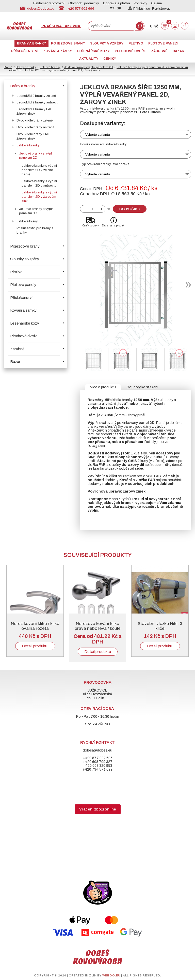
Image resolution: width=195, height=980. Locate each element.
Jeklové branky (50, 67)
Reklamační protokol (49, 3)
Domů (8, 67)
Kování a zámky (58, 51)
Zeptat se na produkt (113, 226)
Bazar (178, 51)
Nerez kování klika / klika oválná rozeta (35, 626)
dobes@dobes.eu (41, 8)
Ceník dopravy (91, 226)
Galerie (156, 3)
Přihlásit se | (140, 9)
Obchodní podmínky (84, 3)
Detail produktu (35, 646)
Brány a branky (31, 43)
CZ (112, 8)
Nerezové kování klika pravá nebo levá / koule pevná (98, 628)
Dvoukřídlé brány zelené (35, 120)
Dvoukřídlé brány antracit (35, 127)
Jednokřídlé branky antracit (37, 102)
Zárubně (159, 51)
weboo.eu (111, 975)
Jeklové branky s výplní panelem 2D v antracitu (39, 183)
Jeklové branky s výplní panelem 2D (88, 67)
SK (119, 8)
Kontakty (141, 3)
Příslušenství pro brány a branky (35, 230)
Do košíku (130, 209)
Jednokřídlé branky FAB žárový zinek (35, 111)
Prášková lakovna (61, 26)
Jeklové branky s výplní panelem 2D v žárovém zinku (39, 197)
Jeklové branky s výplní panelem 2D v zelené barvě (39, 170)
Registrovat (161, 9)
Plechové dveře (130, 51)
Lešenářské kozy (93, 51)
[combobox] (111, 26)
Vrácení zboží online (98, 809)
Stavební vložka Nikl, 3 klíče (160, 626)
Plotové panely (163, 43)
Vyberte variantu (98, 135)
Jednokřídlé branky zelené (36, 96)
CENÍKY (110, 59)
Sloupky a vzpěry (107, 43)
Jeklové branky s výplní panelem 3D (37, 211)
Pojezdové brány (68, 43)
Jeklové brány (27, 221)
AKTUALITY (89, 59)
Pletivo (136, 43)
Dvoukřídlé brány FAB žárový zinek (33, 136)
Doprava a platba (117, 3)
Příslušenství (25, 51)
